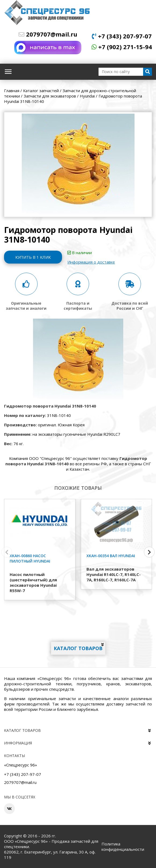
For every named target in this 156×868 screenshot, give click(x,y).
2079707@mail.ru (48, 34)
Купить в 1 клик (34, 257)
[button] (149, 552)
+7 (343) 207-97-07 (122, 36)
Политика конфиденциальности (123, 847)
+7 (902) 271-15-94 (122, 47)
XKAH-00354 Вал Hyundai (111, 556)
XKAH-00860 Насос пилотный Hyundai (30, 558)
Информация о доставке (92, 262)
